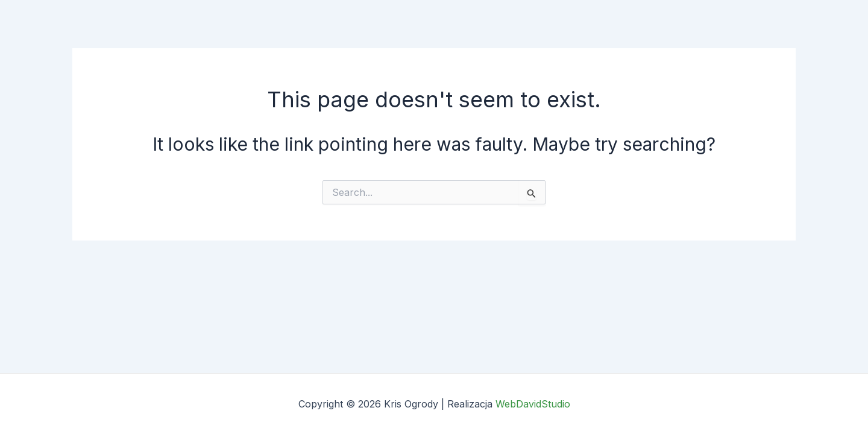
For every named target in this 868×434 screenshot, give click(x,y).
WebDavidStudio (533, 404)
